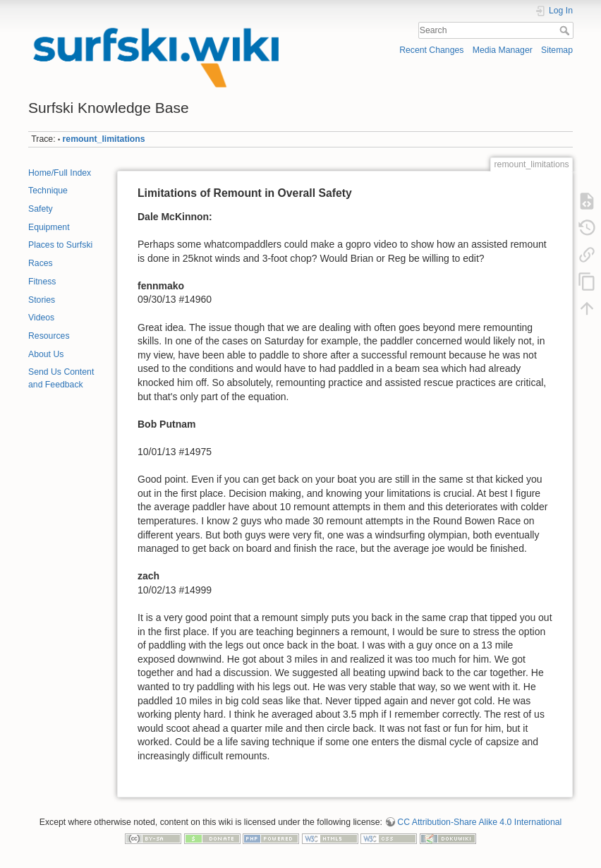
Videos (41, 318)
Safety (41, 209)
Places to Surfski (60, 245)
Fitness (42, 282)
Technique (48, 191)
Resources (49, 336)
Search (566, 30)
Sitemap (557, 50)
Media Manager (503, 50)
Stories (42, 300)
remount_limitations (104, 139)
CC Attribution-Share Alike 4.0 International (479, 822)
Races (41, 263)
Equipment (49, 227)
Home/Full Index (60, 173)
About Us (46, 354)
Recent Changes (431, 50)
